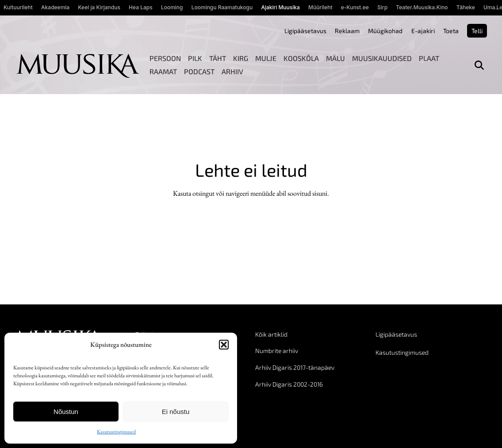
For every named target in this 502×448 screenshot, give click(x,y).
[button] (224, 345)
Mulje (266, 58)
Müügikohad (385, 31)
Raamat (163, 71)
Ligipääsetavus (305, 31)
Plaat (429, 58)
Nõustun (66, 412)
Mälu (335, 58)
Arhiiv (232, 71)
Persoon (165, 58)
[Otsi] (479, 65)
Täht (218, 58)
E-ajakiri (423, 31)
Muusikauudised (382, 58)
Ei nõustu (176, 412)
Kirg (241, 58)
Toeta (451, 31)
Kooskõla (301, 58)
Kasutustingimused (116, 432)
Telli (477, 31)
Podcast (199, 71)
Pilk (195, 58)
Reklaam (347, 31)
